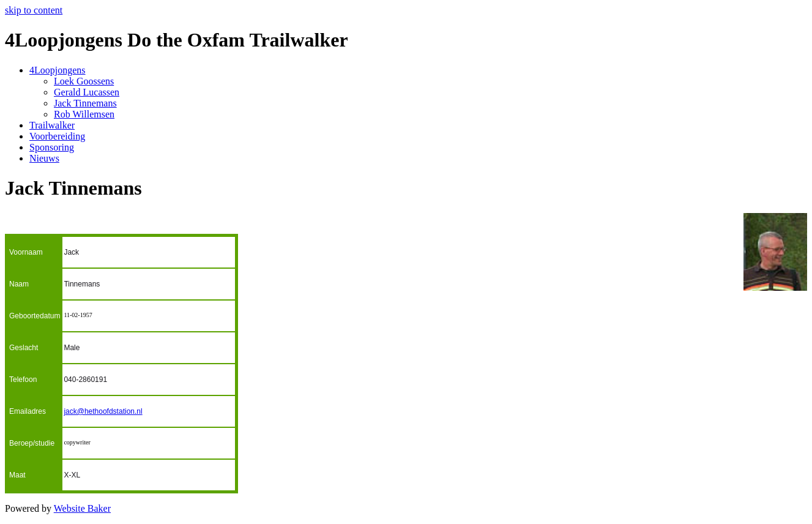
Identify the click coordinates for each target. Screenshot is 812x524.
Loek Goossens (84, 81)
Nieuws (44, 158)
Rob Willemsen (84, 114)
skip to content (34, 10)
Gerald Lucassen (87, 92)
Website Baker (82, 508)
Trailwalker (52, 125)
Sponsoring (52, 147)
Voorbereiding (57, 136)
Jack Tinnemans (85, 103)
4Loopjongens (58, 70)
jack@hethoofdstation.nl (103, 411)
